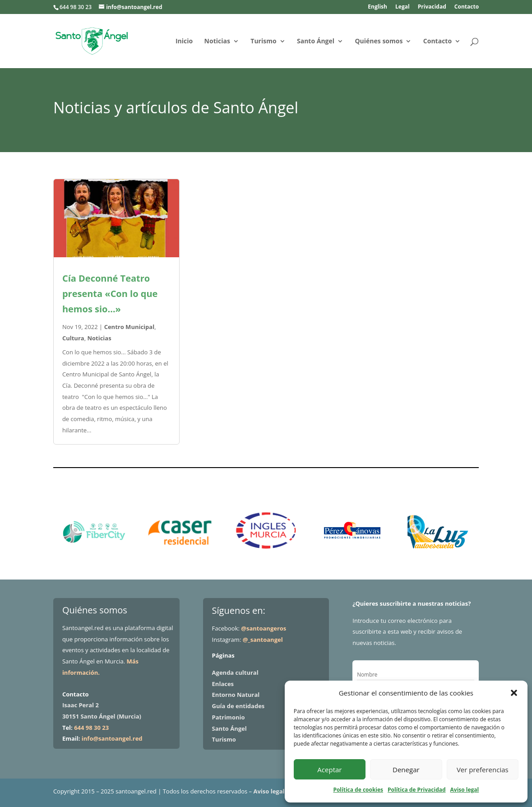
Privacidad (432, 7)
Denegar (406, 770)
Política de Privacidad (416, 790)
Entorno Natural (236, 695)
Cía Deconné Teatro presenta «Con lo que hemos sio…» (110, 294)
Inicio (184, 42)
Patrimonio (229, 717)
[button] (514, 693)
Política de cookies (358, 790)
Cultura (73, 338)
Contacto (467, 7)
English (377, 7)
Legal (402, 7)
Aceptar (329, 770)
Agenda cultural (235, 672)
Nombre (367, 674)
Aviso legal (465, 790)
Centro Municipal (130, 327)
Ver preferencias (483, 770)
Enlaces (223, 684)
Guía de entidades (238, 706)
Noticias (217, 42)
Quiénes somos (379, 42)
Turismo (263, 42)
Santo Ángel (316, 42)
